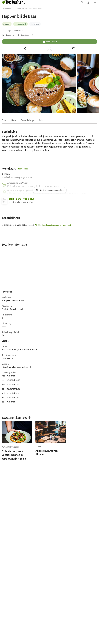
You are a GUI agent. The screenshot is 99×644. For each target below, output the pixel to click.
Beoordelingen (28, 120)
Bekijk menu (49, 42)
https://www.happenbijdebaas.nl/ (17, 367)
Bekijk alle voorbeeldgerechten (49, 190)
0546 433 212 (7, 358)
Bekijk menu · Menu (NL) (21, 199)
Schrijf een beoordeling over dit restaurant (53, 225)
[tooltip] (74, 48)
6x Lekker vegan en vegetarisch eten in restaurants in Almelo (14, 455)
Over (4, 120)
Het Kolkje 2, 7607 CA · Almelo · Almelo (19, 350)
